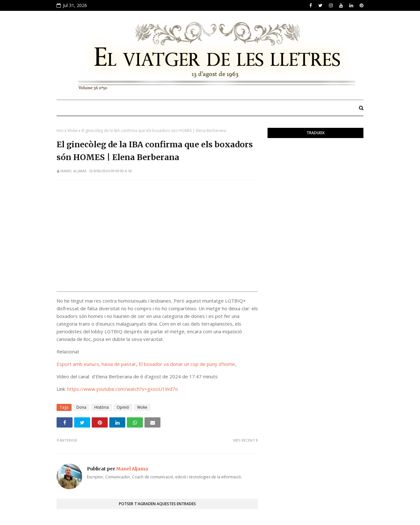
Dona (81, 407)
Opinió (123, 407)
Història (101, 407)
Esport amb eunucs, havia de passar (96, 364)
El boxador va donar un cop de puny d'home (187, 364)
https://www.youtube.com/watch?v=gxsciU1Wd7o (123, 389)
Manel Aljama (73, 171)
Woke (73, 131)
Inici (60, 131)
